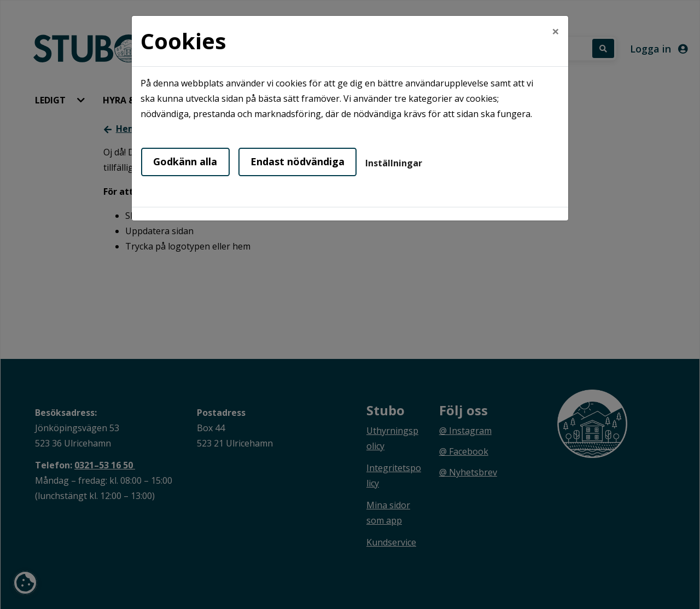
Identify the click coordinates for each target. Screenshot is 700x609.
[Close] (556, 31)
